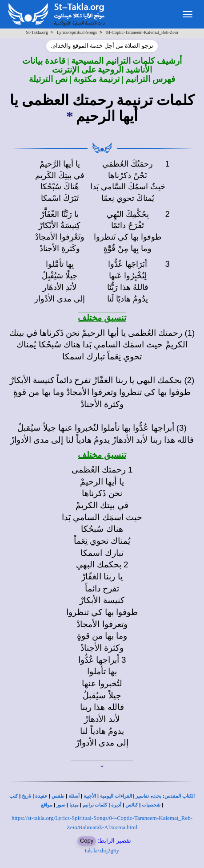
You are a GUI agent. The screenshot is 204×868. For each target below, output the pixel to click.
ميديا (74, 805)
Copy (87, 841)
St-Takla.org (37, 32)
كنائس (132, 805)
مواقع (47, 805)
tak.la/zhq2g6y (102, 850)
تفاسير (142, 796)
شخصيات (151, 805)
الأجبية (90, 796)
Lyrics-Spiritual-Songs (77, 32)
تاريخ (26, 796)
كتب (14, 796)
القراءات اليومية (116, 796)
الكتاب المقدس (180, 796)
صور (61, 805)
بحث (157, 796)
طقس (58, 796)
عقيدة (41, 796)
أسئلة (74, 796)
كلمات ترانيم (95, 805)
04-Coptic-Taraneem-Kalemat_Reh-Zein (142, 32)
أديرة (116, 805)
